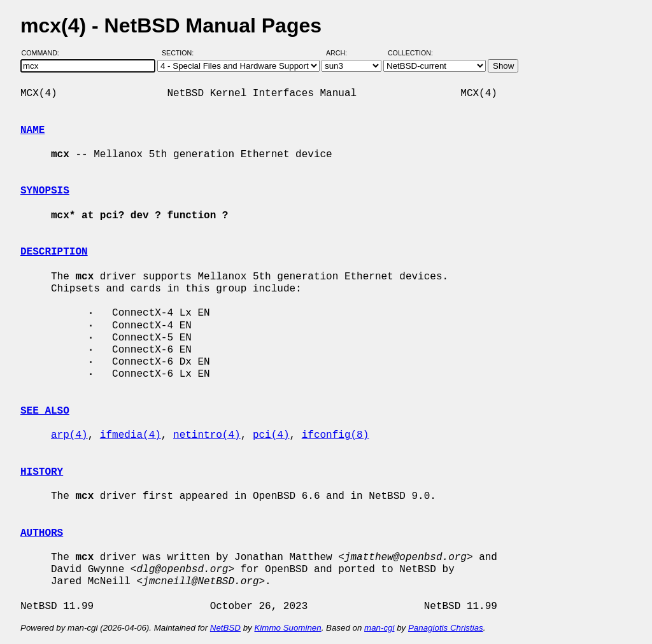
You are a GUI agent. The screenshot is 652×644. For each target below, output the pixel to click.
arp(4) (69, 435)
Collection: (410, 53)
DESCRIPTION (54, 252)
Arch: (342, 53)
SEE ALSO (45, 411)
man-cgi (379, 628)
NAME (32, 130)
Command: (44, 53)
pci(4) (271, 435)
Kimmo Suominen (287, 628)
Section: (181, 53)
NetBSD (225, 628)
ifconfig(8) (336, 435)
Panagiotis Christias (446, 628)
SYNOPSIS (45, 191)
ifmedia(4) (131, 435)
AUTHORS (42, 533)
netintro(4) (207, 435)
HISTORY (42, 472)
